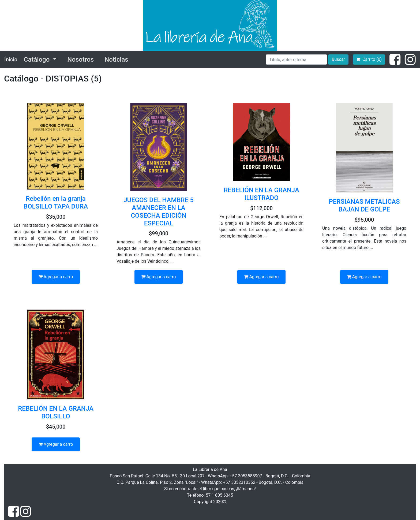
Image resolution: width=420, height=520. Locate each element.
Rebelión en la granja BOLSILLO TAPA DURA (56, 203)
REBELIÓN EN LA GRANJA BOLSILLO (56, 412)
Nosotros (80, 60)
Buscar (338, 59)
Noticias (116, 60)
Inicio (11, 60)
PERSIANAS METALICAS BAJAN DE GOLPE (364, 205)
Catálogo (37, 60)
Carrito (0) (369, 59)
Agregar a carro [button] (56, 277)
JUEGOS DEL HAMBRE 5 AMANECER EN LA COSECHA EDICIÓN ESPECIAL (159, 211)
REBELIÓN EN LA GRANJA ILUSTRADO (261, 194)
